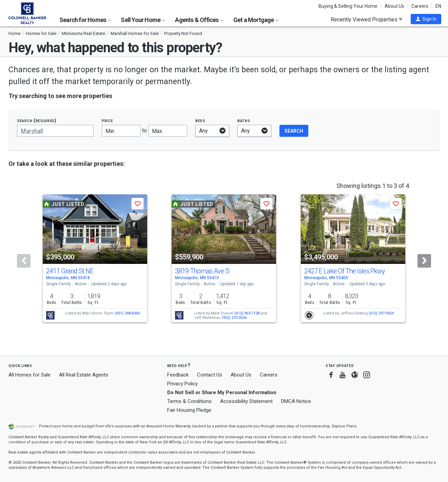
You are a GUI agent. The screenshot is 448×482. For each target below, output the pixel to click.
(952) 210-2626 (234, 318)
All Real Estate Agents (84, 375)
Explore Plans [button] (344, 426)
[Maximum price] (168, 131)
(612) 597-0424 (381, 313)
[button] (426, 19)
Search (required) (37, 121)
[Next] (424, 261)
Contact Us (210, 375)
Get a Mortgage (256, 20)
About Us (394, 6)
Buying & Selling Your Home (348, 6)
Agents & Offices (199, 20)
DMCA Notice (296, 401)
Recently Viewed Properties (366, 19)
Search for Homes (85, 20)
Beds (200, 121)
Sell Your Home (143, 20)
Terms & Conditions (189, 401)
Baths (244, 121)
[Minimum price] (121, 131)
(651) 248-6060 (127, 313)
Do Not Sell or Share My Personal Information (222, 392)
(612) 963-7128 (247, 313)
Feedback (178, 375)
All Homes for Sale (30, 375)
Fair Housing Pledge (189, 410)
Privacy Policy (182, 384)
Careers (420, 6)
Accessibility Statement (246, 401)
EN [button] (438, 6)
